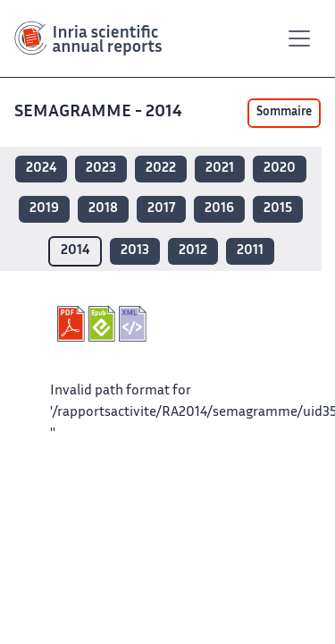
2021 (220, 169)
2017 (161, 209)
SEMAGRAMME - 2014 (100, 112)
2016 (219, 209)
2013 (135, 251)
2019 (44, 209)
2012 (193, 251)
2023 (101, 169)
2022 (161, 169)
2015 (278, 209)
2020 (280, 169)
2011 (250, 251)
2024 (41, 169)
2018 (103, 209)
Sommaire (284, 113)
